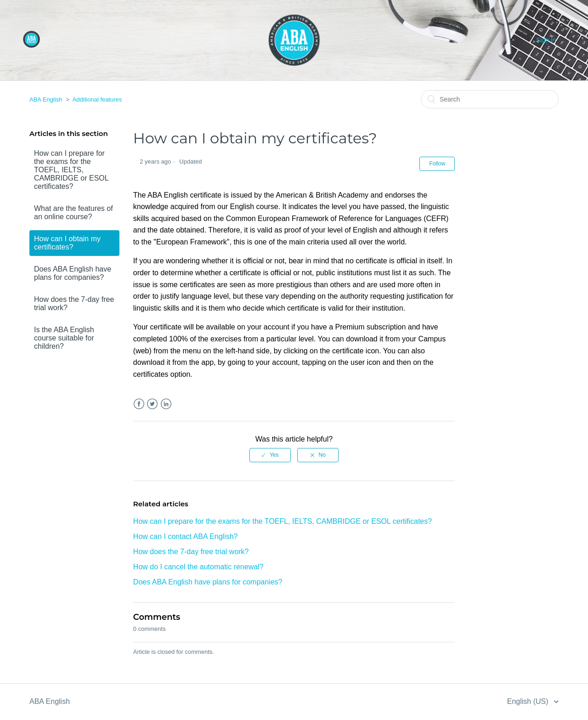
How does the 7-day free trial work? (74, 303)
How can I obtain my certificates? (67, 243)
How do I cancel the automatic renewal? (198, 567)
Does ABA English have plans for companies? (73, 273)
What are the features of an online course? (73, 213)
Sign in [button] (546, 40)
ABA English (46, 99)
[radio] (270, 455)
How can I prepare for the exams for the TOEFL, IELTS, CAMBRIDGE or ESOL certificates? (71, 170)
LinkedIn (166, 404)
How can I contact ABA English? (186, 536)
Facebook (139, 404)
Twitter (152, 404)
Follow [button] (437, 164)
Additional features (97, 99)
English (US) (529, 701)
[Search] (490, 99)
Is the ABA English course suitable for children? (64, 338)
